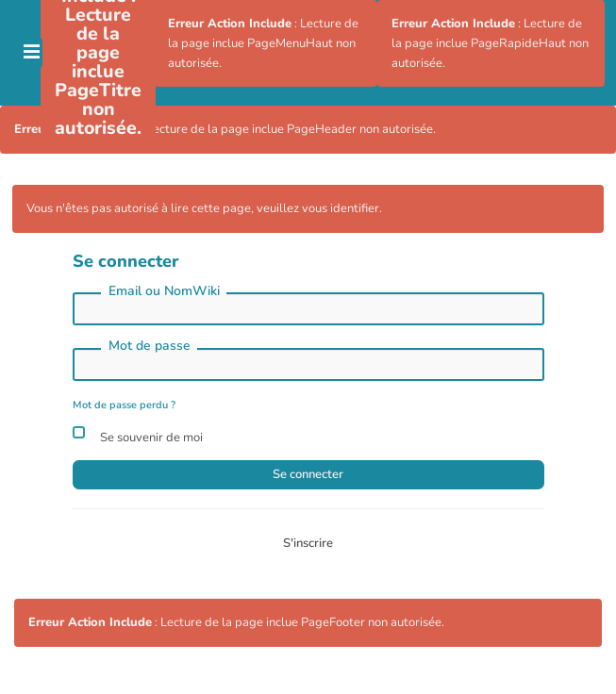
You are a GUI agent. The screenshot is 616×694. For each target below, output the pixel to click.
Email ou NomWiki (164, 291)
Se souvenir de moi (138, 435)
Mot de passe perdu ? (124, 405)
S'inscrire (308, 543)
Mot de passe (150, 346)
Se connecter (308, 474)
